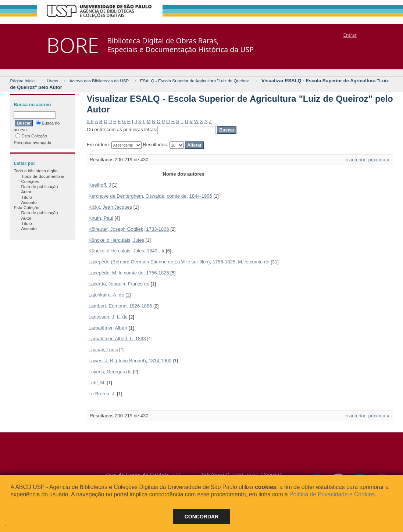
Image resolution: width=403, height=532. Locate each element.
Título (26, 197)
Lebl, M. (97, 383)
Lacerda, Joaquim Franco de (119, 284)
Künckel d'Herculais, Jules (116, 240)
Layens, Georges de (110, 372)
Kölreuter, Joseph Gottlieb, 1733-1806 (129, 229)
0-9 (90, 121)
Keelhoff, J (100, 185)
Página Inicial (23, 81)
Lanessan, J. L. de (108, 317)
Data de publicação (39, 186)
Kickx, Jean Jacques (110, 207)
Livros (52, 81)
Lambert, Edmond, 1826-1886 (120, 306)
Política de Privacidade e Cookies (332, 494)
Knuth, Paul (101, 218)
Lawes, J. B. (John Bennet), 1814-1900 (130, 361)
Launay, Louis (103, 350)
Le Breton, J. (102, 394)
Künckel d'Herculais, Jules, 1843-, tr (127, 251)
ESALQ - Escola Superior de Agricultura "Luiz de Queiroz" (195, 81)
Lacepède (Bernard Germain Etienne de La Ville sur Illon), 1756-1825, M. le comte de (179, 262)
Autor (26, 192)
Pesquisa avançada (32, 142)
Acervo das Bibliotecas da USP (99, 81)
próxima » (379, 160)
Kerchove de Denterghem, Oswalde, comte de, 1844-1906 (150, 196)
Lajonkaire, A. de (106, 295)
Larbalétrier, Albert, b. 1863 (117, 339)
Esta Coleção (31, 136)
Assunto (29, 202)
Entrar (350, 35)
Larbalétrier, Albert (108, 328)
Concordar (202, 517)
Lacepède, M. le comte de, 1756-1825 (129, 273)
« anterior (355, 160)
